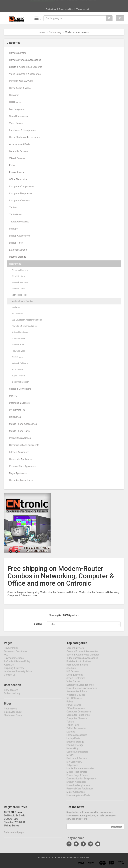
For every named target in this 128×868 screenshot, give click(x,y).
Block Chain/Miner (20, 382)
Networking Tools (20, 295)
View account (83, 9)
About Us (9, 667)
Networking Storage (21, 332)
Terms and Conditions (15, 654)
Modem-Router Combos (23, 301)
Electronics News (13, 718)
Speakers (14, 95)
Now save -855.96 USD (42, 4)
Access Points (18, 338)
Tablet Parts (16, 215)
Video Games (16, 123)
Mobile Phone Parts (19, 431)
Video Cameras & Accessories (25, 74)
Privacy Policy (11, 651)
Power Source (17, 172)
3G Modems (17, 314)
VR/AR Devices (17, 158)
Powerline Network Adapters (25, 326)
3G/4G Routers (18, 376)
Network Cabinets (20, 363)
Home (42, 32)
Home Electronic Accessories (24, 137)
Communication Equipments (24, 445)
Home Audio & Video (20, 88)
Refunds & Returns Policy (17, 664)
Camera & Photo (18, 53)
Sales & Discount (13, 715)
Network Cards (18, 289)
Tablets (13, 208)
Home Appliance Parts (21, 480)
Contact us (51, 9)
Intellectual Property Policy (18, 674)
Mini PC (13, 396)
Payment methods (14, 661)
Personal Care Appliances (23, 466)
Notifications (11, 711)
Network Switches (20, 283)
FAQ (6, 657)
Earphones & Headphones (23, 130)
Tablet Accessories (19, 222)
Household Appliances (21, 459)
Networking (55, 32)
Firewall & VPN (18, 351)
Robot (12, 165)
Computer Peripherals (21, 193)
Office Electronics (18, 179)
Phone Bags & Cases (20, 438)
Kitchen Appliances (19, 452)
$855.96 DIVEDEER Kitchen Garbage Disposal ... (76, 3)
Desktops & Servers (19, 403)
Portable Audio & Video (21, 81)
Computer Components (22, 186)
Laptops (13, 229)
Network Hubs (18, 345)
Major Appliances (18, 473)
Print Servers (17, 370)
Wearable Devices (18, 151)
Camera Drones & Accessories (25, 60)
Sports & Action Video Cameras (26, 67)
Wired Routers (18, 276)
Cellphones (15, 417)
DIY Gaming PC (17, 410)
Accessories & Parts (20, 144)
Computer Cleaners (19, 201)
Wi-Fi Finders (17, 357)
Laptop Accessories (19, 236)
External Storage (18, 250)
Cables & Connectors (20, 389)
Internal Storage (18, 257)
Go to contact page (14, 835)
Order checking (66, 9)
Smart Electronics (18, 116)
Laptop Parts (16, 243)
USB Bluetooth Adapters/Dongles (27, 320)
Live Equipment (17, 109)
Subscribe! (116, 830)
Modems (16, 307)
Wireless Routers (20, 270)
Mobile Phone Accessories (23, 424)
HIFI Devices (15, 102)
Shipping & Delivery (14, 671)
